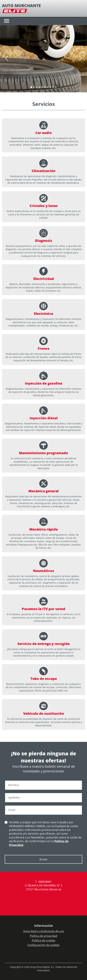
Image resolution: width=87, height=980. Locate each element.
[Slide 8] (53, 87)
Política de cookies (44, 940)
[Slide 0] (31, 87)
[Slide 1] (34, 87)
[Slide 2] (37, 87)
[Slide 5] (45, 87)
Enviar (44, 859)
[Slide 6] (48, 87)
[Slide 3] (39, 87)
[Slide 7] (50, 87)
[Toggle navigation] (7, 21)
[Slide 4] (42, 87)
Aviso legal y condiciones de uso (44, 931)
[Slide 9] (56, 87)
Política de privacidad (44, 936)
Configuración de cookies (43, 945)
